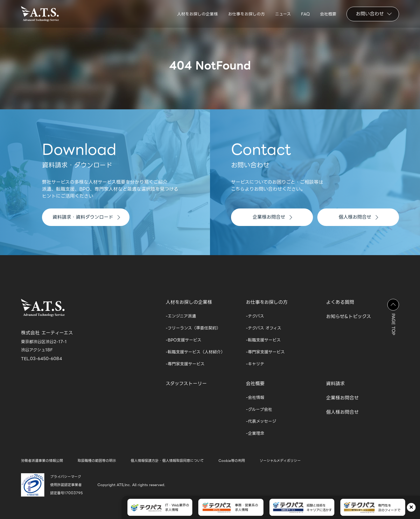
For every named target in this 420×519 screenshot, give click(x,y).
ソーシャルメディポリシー (280, 461)
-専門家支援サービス (185, 364)
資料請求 (335, 384)
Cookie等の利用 (232, 461)
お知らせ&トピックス (349, 317)
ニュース (283, 14)
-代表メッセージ (261, 421)
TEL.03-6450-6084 (42, 359)
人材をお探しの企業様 (197, 14)
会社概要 (328, 14)
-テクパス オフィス (264, 328)
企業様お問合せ (272, 217)
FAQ (305, 14)
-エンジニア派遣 (181, 316)
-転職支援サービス (263, 340)
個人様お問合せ (358, 217)
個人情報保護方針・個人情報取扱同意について (167, 461)
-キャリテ (255, 364)
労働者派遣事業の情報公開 (42, 461)
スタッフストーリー (186, 384)
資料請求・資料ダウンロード (86, 217)
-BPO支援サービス (183, 340)
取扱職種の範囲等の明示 (97, 461)
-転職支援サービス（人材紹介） (195, 352)
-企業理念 (255, 433)
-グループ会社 (259, 409)
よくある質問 (340, 302)
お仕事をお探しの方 (246, 14)
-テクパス (255, 316)
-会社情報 (255, 397)
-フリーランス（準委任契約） (193, 328)
